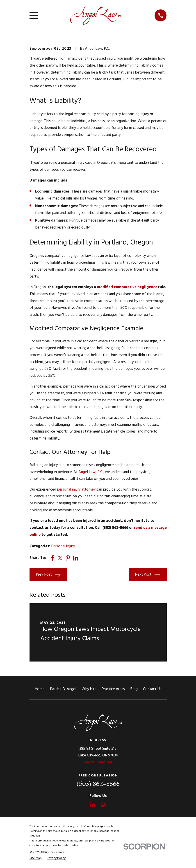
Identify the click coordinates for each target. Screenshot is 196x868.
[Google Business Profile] (103, 805)
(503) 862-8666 (98, 784)
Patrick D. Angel (63, 689)
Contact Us (152, 689)
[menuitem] (36, 858)
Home (40, 689)
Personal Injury (63, 546)
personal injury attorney (76, 490)
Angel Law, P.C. (91, 472)
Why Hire (89, 689)
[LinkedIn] (93, 805)
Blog (134, 689)
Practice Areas (113, 689)
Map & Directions (98, 762)
